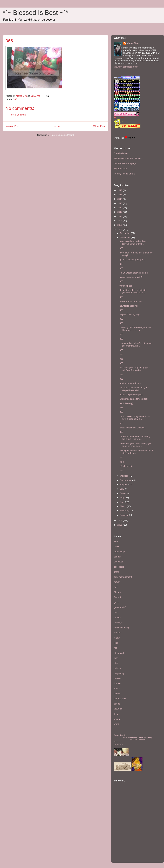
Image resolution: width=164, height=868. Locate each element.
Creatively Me (121, 153)
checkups (119, 562)
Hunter (117, 633)
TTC (116, 714)
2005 (120, 525)
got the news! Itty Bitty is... (132, 260)
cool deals (119, 567)
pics (116, 663)
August (124, 485)
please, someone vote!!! (131, 277)
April (123, 502)
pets (116, 658)
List (136, 739)
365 (15, 99)
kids (116, 643)
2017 (120, 190)
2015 (120, 195)
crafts (117, 572)
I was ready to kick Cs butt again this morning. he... (135, 345)
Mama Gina (133, 43)
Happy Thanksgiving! (130, 314)
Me (115, 648)
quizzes (118, 678)
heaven (118, 618)
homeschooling (121, 628)
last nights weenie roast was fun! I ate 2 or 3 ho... (136, 452)
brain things (120, 552)
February (125, 511)
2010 (120, 216)
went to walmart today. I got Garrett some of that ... (133, 243)
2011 (120, 212)
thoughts (118, 709)
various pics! (126, 286)
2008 (120, 225)
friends (117, 592)
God (116, 612)
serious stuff (120, 699)
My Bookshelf (121, 169)
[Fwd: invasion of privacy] (132, 428)
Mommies (118, 742)
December (126, 233)
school (117, 694)
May (122, 498)
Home (56, 126)
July (122, 489)
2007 (120, 229)
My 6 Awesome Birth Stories (128, 158)
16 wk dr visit (126, 466)
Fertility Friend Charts (125, 174)
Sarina (117, 688)
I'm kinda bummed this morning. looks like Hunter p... (135, 438)
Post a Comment (18, 115)
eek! (122, 462)
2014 (120, 199)
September (126, 480)
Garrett (117, 597)
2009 (120, 221)
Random (142, 739)
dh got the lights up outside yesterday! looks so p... (133, 291)
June (123, 493)
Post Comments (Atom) (62, 135)
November (126, 237)
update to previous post (131, 395)
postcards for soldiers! (130, 383)
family (117, 582)
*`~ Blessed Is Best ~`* (35, 13)
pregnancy (119, 673)
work (116, 724)
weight (117, 719)
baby (116, 546)
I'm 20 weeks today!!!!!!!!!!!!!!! (134, 273)
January (124, 515)
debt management (123, 577)
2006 (120, 520)
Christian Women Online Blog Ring (138, 738)
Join (131, 739)
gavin (117, 602)
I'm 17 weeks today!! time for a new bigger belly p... (134, 418)
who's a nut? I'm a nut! (130, 301)
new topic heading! (129, 306)
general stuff (120, 607)
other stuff (119, 653)
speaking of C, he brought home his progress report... (135, 329)
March (124, 506)
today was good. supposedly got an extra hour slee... (135, 445)
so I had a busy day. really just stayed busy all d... (134, 389)
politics (117, 668)
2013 (120, 203)
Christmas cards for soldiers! (134, 399)
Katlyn (117, 638)
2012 (120, 208)
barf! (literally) (126, 403)
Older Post (99, 126)
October (124, 476)
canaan (118, 557)
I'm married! (118, 744)
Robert (117, 683)
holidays (118, 623)
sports (117, 704)
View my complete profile (126, 67)
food (116, 587)
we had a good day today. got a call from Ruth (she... (135, 369)
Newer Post (12, 126)
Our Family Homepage (125, 163)
